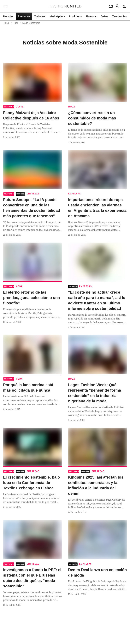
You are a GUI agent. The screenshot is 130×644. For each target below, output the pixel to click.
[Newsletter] (111, 6)
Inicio (7, 23)
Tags (16, 23)
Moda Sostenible (31, 23)
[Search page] (118, 6)
